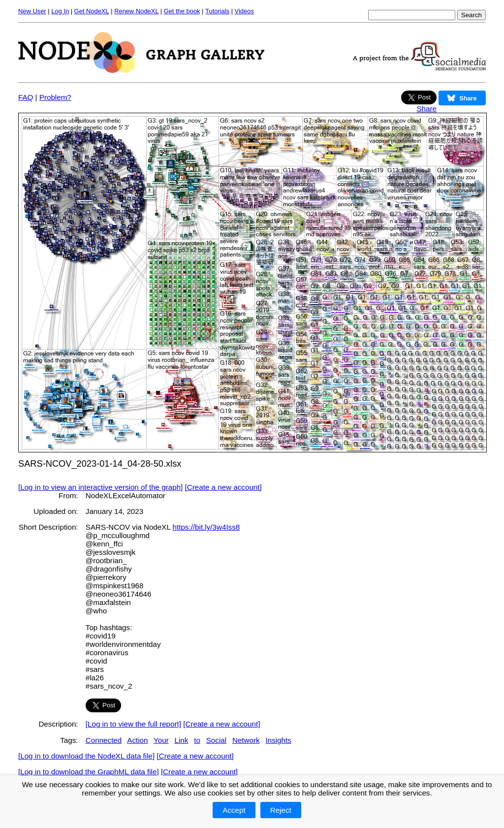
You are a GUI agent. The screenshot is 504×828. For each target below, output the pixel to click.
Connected (104, 740)
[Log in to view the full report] (133, 724)
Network (246, 740)
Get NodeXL (92, 11)
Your (161, 740)
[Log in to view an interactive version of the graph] (100, 487)
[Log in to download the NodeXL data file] (86, 756)
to (197, 740)
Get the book (182, 11)
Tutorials (217, 11)
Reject (281, 810)
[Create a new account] (223, 487)
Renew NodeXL (136, 11)
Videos (244, 11)
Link (182, 740)
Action (137, 740)
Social (216, 740)
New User (32, 11)
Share (426, 109)
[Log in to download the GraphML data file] (89, 772)
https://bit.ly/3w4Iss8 (206, 527)
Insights (278, 740)
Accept (234, 810)
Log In (60, 11)
